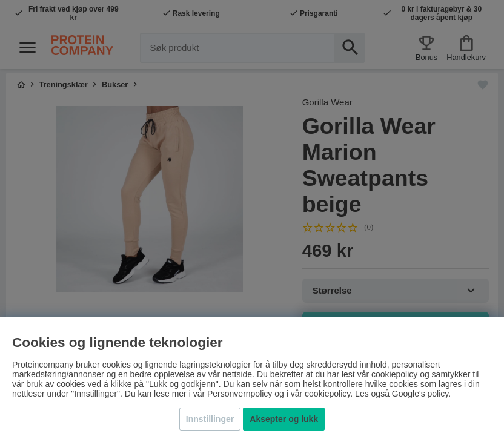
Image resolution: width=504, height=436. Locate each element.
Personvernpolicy (240, 394)
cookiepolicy (327, 394)
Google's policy (420, 394)
